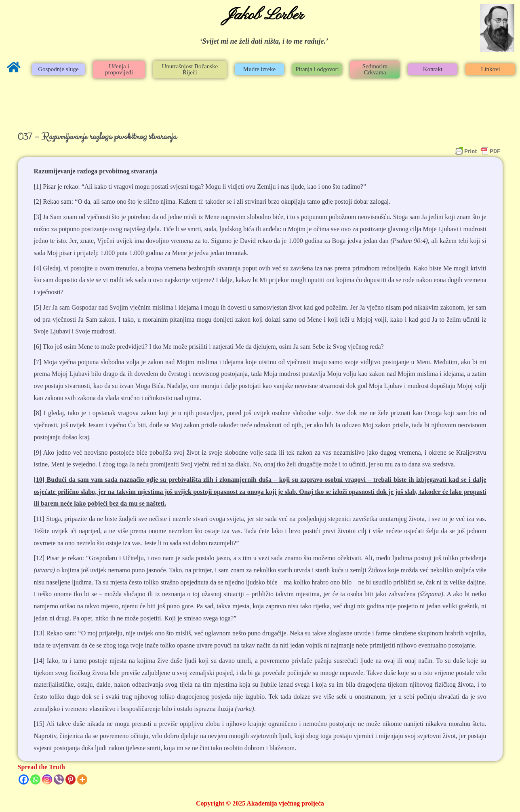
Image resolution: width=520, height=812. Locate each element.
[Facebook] (24, 779)
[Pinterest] (71, 779)
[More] (82, 779)
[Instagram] (47, 779)
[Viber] (59, 779)
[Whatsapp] (35, 779)
